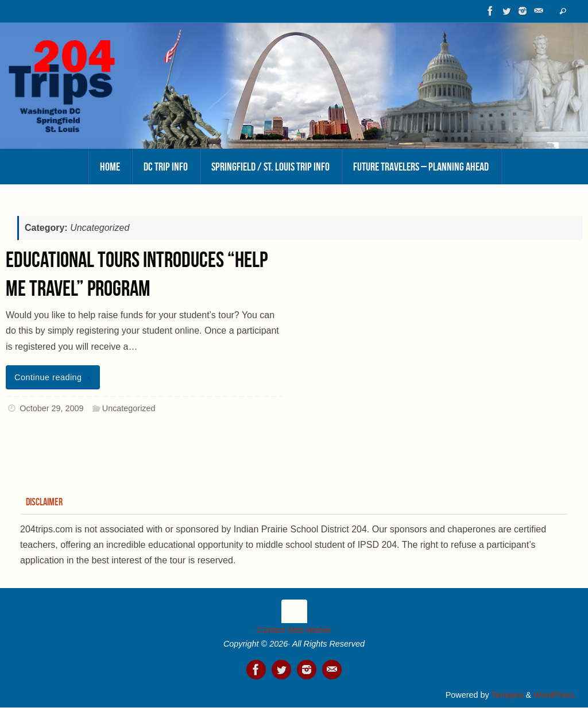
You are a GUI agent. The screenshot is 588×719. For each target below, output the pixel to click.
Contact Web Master (294, 630)
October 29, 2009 (51, 408)
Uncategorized (129, 408)
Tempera (507, 695)
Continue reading (55, 377)
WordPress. (555, 695)
